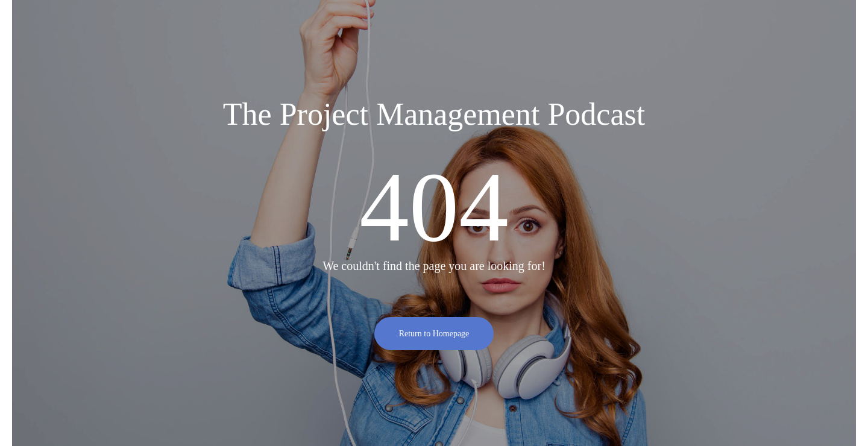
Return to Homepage (434, 334)
